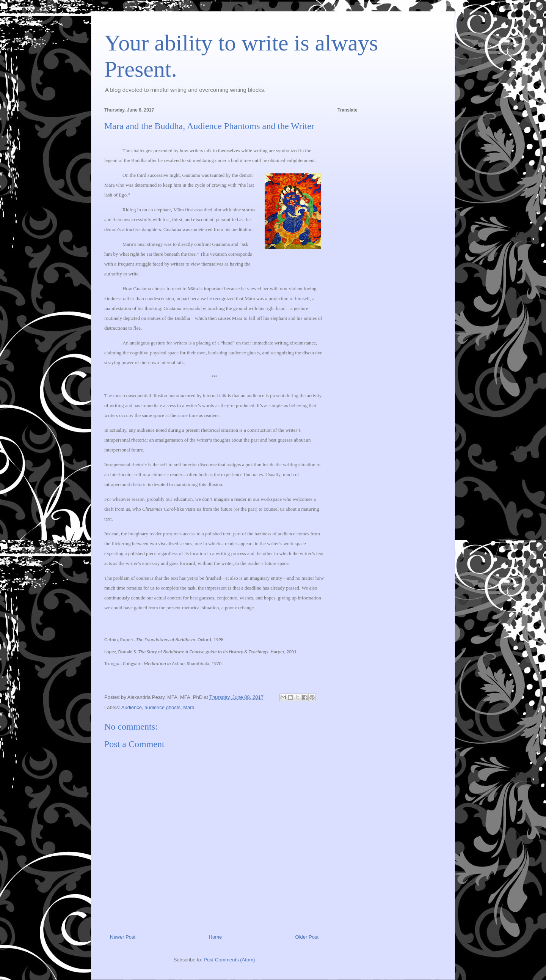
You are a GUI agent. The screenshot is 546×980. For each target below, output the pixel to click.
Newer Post (123, 937)
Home (216, 937)
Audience (132, 707)
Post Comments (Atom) (229, 960)
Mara (189, 707)
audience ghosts (162, 707)
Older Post (307, 937)
